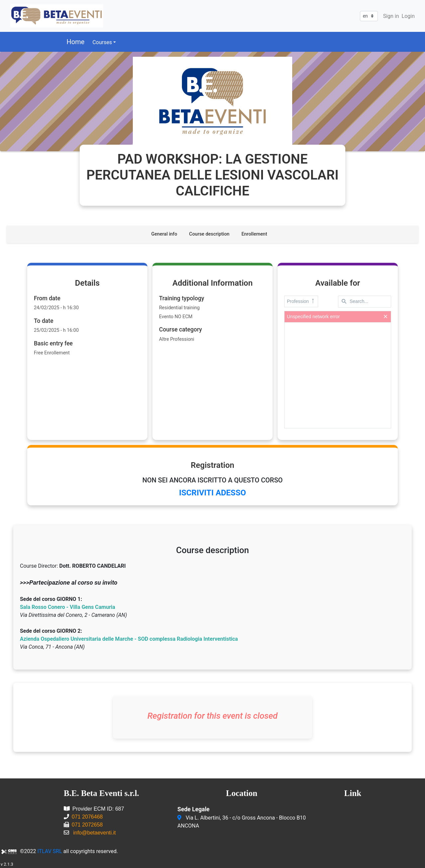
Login (408, 16)
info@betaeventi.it (94, 833)
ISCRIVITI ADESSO (212, 493)
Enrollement (254, 234)
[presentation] (338, 375)
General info (164, 234)
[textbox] (365, 302)
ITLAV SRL (50, 851)
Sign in (391, 16)
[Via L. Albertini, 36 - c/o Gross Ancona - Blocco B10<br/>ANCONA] (180, 818)
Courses (102, 42)
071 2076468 (87, 817)
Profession (301, 301)
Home (76, 42)
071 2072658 (87, 825)
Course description (210, 234)
